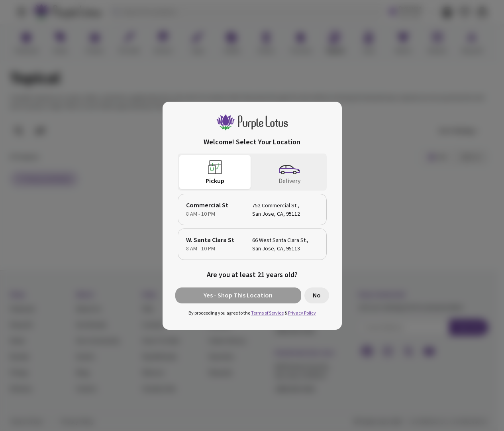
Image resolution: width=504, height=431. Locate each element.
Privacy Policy (302, 313)
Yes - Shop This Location (238, 295)
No (317, 295)
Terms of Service (267, 313)
